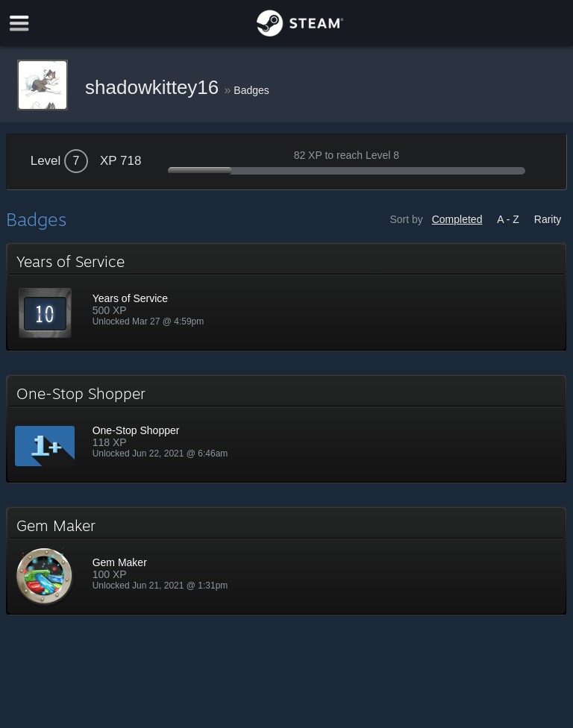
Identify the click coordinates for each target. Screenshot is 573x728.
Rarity (548, 219)
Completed (457, 219)
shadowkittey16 (154, 87)
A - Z (508, 219)
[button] (287, 297)
